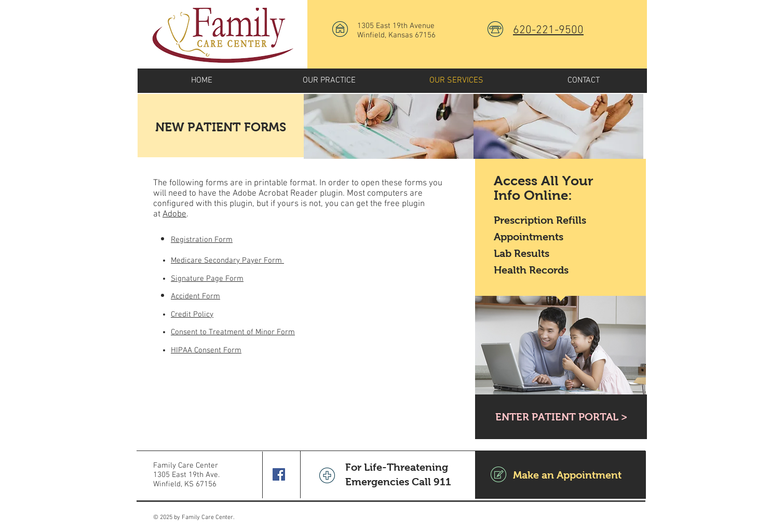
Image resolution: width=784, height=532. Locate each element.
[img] (389, 126)
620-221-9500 (548, 30)
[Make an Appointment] (560, 475)
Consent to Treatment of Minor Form (233, 332)
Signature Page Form (207, 279)
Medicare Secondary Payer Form (227, 261)
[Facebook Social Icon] (279, 474)
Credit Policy (192, 315)
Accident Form (195, 296)
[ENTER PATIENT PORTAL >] (561, 417)
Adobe (174, 214)
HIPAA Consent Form (206, 350)
